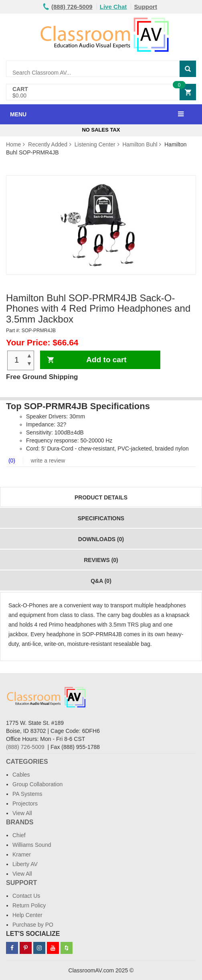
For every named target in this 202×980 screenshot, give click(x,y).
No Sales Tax (101, 130)
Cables (21, 775)
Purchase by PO (33, 925)
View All (22, 813)
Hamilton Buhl (140, 144)
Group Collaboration (37, 784)
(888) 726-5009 (25, 747)
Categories (27, 762)
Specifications (101, 518)
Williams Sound (32, 845)
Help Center (27, 915)
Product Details (101, 497)
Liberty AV (25, 864)
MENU (18, 114)
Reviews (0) (101, 560)
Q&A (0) (101, 581)
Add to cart (106, 360)
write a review (47, 461)
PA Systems (27, 794)
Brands (20, 822)
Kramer (22, 854)
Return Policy (29, 905)
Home (13, 144)
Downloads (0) (101, 539)
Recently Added (48, 144)
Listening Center (95, 144)
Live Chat (113, 7)
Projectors (25, 803)
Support (145, 7)
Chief (19, 835)
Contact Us (26, 896)
